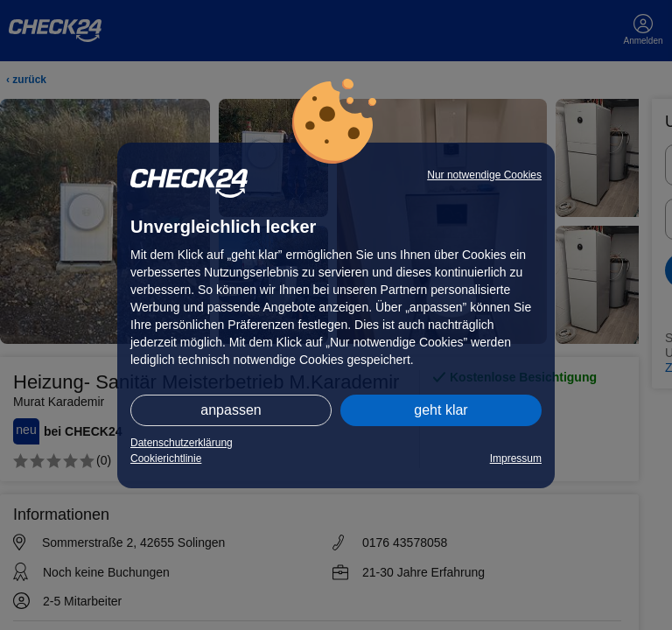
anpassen (231, 410)
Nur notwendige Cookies (484, 175)
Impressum (516, 458)
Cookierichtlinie (166, 458)
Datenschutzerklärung (182, 443)
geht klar (441, 410)
